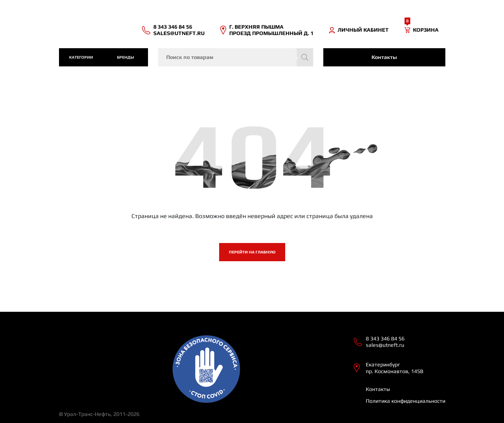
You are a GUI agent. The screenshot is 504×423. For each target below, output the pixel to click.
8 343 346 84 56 (173, 27)
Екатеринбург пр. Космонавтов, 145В (395, 368)
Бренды (126, 57)
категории (81, 57)
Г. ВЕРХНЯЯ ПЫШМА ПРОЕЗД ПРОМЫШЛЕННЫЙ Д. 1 (271, 30)
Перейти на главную (252, 252)
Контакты (384, 57)
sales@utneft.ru (179, 33)
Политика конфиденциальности (406, 401)
